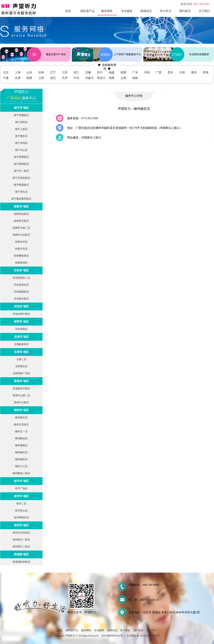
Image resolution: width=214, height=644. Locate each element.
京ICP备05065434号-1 (113, 636)
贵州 (170, 72)
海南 (112, 78)
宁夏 (6, 78)
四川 (100, 72)
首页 (68, 11)
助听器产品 (87, 11)
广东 (135, 72)
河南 (147, 72)
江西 (41, 78)
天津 (65, 78)
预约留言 (185, 11)
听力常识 (166, 11)
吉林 (41, 72)
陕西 (29, 78)
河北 (76, 78)
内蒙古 (90, 78)
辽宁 (53, 72)
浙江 (76, 72)
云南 (182, 72)
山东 (29, 72)
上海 (18, 72)
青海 (206, 72)
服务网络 (107, 11)
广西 (159, 72)
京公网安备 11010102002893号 (143, 636)
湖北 (53, 78)
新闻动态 (146, 11)
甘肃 (18, 78)
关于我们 (204, 11)
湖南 (135, 78)
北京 (6, 72)
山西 (123, 78)
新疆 (123, 72)
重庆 (194, 72)
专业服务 (127, 11)
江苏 (65, 72)
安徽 (88, 72)
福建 (112, 72)
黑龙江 (101, 78)
